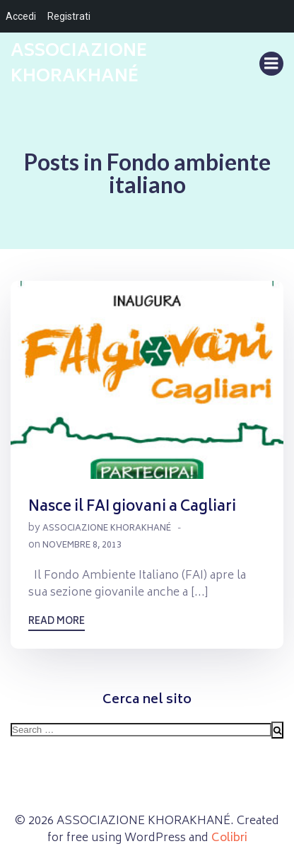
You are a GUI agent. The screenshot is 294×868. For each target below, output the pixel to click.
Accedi (21, 16)
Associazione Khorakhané (107, 529)
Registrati (69, 16)
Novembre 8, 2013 (82, 546)
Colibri (229, 838)
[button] (147, 380)
